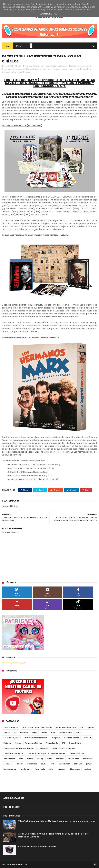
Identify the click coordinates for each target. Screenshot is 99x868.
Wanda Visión (9, 759)
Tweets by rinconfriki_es (14, 663)
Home (8, 46)
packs (64, 69)
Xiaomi (30, 759)
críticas (20, 764)
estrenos (78, 764)
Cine (35, 66)
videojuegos (75, 769)
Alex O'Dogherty (87, 728)
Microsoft (87, 738)
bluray (50, 759)
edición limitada (75, 66)
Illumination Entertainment (36, 738)
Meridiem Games (72, 738)
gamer (89, 764)
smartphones (26, 769)
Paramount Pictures (34, 743)
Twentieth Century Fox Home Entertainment (47, 754)
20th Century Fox (11, 728)
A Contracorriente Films (66, 728)
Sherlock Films (75, 743)
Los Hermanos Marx (44, 69)
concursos (8, 764)
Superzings (43, 748)
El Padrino (87, 66)
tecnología (40, 769)
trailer (51, 769)
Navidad (57, 69)
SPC (64, 743)
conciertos (87, 759)
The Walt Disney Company (63, 748)
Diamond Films (66, 733)
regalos (71, 69)
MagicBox (56, 738)
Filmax (79, 733)
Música (18, 743)
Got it (58, 14)
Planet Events (52, 743)
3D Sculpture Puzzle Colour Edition (37, 728)
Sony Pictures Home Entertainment (19, 748)
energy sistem (64, 764)
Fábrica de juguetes (12, 738)
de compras (32, 764)
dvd (65, 66)
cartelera (60, 759)
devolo (44, 764)
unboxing (61, 769)
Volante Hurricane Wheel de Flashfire (37, 847)
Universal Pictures (22, 72)
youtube (88, 769)
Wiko (21, 759)
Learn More (46, 14)
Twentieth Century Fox (14, 754)
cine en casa (44, 66)
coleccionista (56, 66)
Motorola (7, 743)
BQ (15, 733)
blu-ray (29, 66)
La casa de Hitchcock (25, 69)
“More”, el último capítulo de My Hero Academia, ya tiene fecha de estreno (57, 821)
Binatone (24, 733)
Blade (35, 733)
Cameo (44, 733)
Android (7, 733)
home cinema (8, 69)
